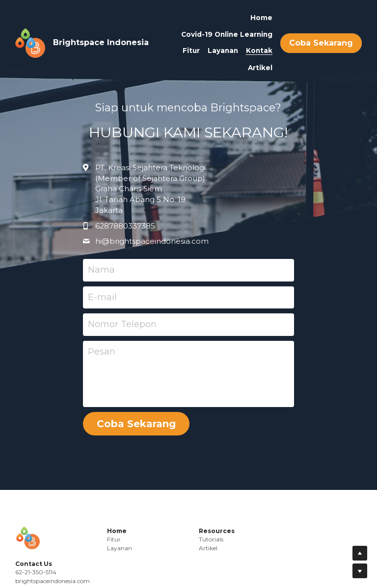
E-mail (102, 297)
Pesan (102, 352)
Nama (101, 270)
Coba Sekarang (321, 43)
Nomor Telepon (122, 324)
